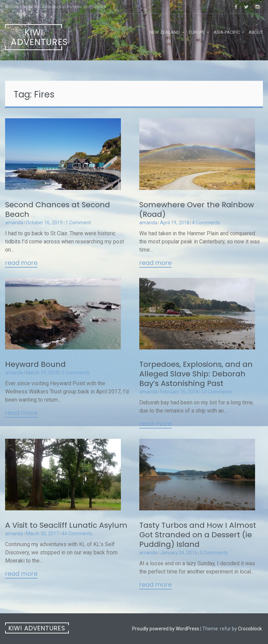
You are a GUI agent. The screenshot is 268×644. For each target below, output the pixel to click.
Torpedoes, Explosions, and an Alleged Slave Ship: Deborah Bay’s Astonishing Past (196, 374)
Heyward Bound (35, 364)
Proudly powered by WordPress (166, 629)
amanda (14, 223)
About (256, 32)
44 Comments (77, 534)
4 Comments (206, 223)
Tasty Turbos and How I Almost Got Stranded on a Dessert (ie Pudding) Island (198, 535)
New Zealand (165, 32)
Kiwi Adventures (36, 37)
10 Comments (217, 392)
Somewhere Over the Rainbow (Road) (197, 209)
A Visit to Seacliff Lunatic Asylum (66, 525)
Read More (21, 263)
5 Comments (214, 553)
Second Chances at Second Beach (58, 209)
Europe (197, 32)
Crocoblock (250, 629)
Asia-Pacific (227, 32)
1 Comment (78, 223)
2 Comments (76, 373)
